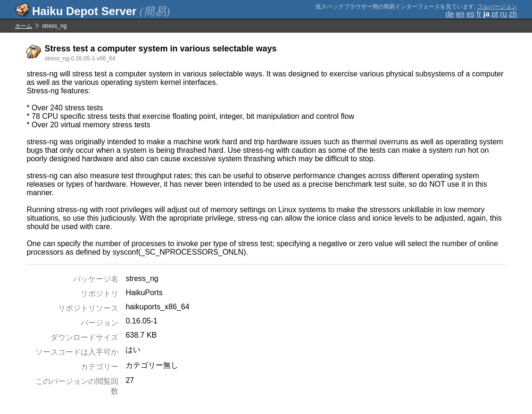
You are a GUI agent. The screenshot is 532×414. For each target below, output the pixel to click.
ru (503, 14)
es (470, 14)
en (460, 14)
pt (495, 14)
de (450, 14)
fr (479, 14)
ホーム (24, 26)
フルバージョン (497, 7)
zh (513, 14)
